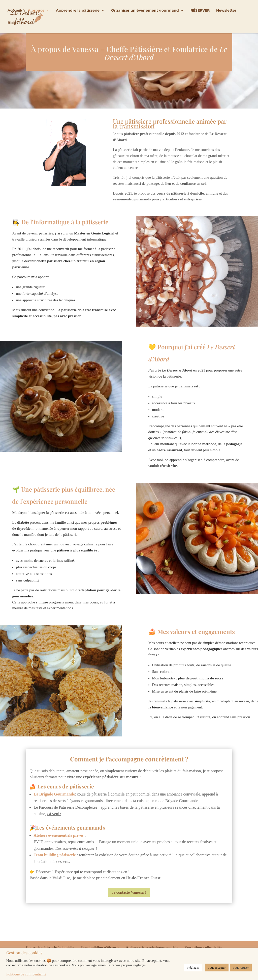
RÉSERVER (200, 11)
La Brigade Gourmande (54, 794)
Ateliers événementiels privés (58, 835)
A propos (36, 11)
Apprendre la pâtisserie (78, 11)
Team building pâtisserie (55, 855)
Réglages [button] (193, 968)
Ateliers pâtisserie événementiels (152, 947)
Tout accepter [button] (217, 968)
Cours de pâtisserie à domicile (50, 947)
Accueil (14, 11)
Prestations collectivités (203, 947)
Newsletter (226, 11)
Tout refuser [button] (241, 968)
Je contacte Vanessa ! (129, 892)
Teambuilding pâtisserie (100, 947)
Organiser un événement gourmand (145, 11)
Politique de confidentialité (26, 974)
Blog (12, 23)
